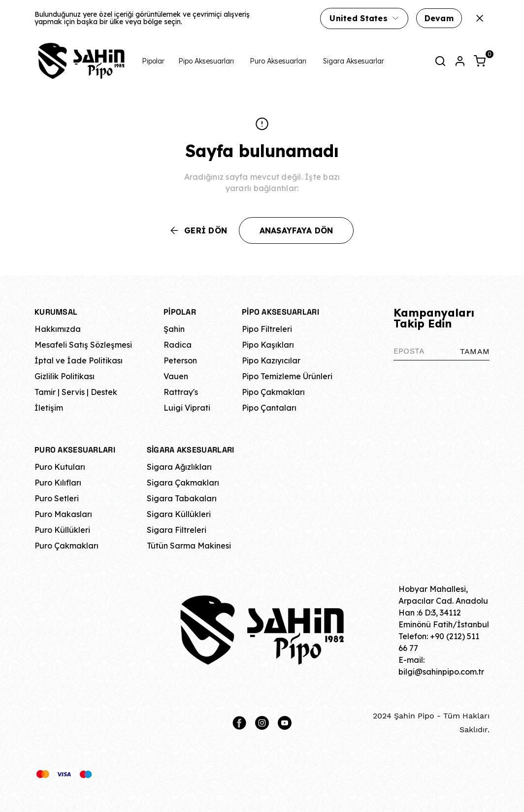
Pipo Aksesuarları (206, 61)
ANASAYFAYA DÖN (296, 230)
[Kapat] (480, 18)
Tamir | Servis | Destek (76, 392)
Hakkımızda (58, 329)
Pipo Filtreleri (267, 329)
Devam (439, 18)
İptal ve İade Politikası (79, 360)
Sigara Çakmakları (183, 483)
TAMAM (475, 351)
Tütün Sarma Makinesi (189, 546)
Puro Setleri (57, 498)
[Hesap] (460, 61)
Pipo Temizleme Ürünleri (287, 376)
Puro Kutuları (60, 467)
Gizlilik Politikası (65, 376)
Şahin (174, 329)
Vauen (176, 376)
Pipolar (153, 61)
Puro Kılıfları (58, 483)
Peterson (180, 360)
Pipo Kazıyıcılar (271, 360)
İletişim (49, 408)
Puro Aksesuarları (278, 61)
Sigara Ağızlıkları (179, 467)
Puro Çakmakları (66, 546)
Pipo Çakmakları (273, 392)
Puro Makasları (63, 514)
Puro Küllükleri (62, 530)
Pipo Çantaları (269, 408)
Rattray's (181, 392)
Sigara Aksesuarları (354, 61)
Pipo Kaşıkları (268, 345)
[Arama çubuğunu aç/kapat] (440, 61)
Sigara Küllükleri (179, 514)
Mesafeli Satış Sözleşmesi (83, 345)
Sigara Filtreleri (177, 530)
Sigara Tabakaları (182, 498)
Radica (178, 345)
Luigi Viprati (187, 408)
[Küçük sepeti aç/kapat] (480, 61)
